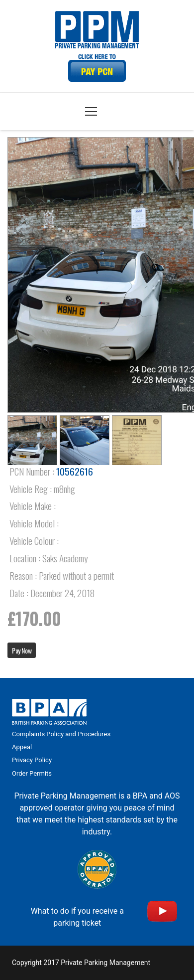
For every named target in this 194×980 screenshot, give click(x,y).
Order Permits (32, 773)
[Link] (97, 68)
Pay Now (22, 650)
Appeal (22, 747)
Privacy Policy (32, 760)
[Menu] (91, 112)
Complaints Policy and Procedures (61, 734)
